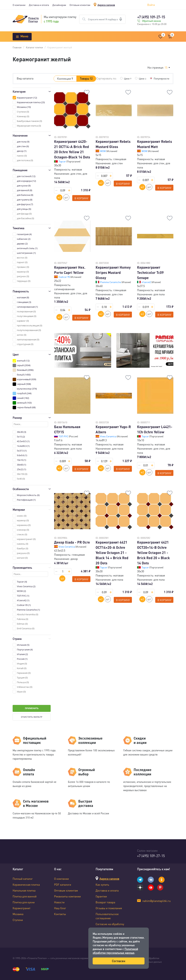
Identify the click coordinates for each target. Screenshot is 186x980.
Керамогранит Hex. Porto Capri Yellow (70, 270)
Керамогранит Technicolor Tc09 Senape (150, 272)
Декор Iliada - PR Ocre (72, 542)
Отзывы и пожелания (109, 908)
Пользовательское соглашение (107, 916)
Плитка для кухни (24, 902)
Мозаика (18, 914)
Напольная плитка (24, 890)
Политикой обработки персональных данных (115, 951)
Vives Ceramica (108, 436)
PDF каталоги (63, 885)
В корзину (81, 198)
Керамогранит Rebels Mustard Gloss (113, 144)
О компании (19, 5)
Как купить (102, 885)
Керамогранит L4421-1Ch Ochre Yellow (155, 429)
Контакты (60, 914)
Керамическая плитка (26, 885)
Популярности (161, 78)
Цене (128, 78)
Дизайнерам (59, 5)
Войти (151, 5)
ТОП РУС (64, 436)
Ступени (18, 920)
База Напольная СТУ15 (67, 429)
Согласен (118, 961)
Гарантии (101, 896)
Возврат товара (105, 902)
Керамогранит (22, 908)
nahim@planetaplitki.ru (157, 901)
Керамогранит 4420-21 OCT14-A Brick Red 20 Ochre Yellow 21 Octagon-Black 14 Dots (72, 149)
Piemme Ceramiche (111, 282)
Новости (59, 902)
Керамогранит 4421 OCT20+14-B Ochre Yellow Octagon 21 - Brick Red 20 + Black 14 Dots (153, 553)
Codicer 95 (64, 277)
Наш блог (60, 908)
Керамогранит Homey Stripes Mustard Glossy (113, 272)
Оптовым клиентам (80, 5)
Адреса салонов (106, 5)
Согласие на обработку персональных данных (110, 926)
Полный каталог (23, 879)
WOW (103, 151)
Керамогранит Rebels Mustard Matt (155, 144)
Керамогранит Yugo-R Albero (113, 429)
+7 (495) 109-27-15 (151, 17)
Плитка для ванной (25, 896)
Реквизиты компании (67, 896)
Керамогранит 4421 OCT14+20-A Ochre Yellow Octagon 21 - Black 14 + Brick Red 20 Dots (112, 553)
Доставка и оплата (39, 5)
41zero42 (147, 282)
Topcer (62, 161)
